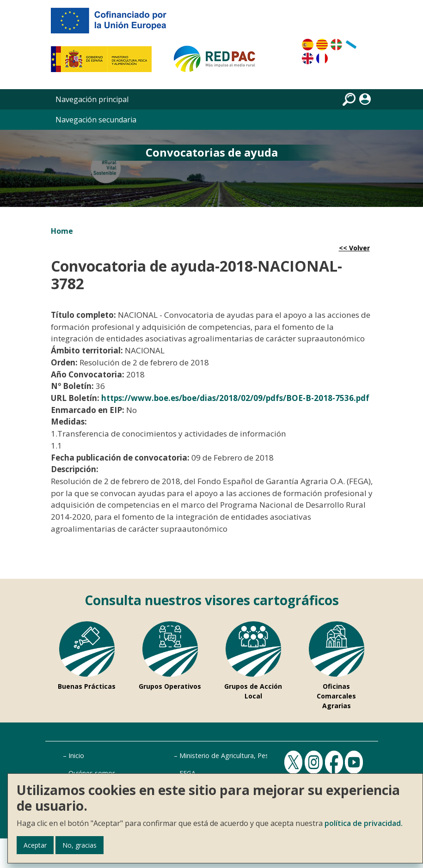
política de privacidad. (364, 823)
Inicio (76, 756)
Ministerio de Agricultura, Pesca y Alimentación (251, 756)
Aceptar (35, 845)
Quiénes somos (92, 773)
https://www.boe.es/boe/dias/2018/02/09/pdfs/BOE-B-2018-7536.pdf (235, 398)
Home (62, 231)
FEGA (187, 773)
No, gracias (80, 845)
